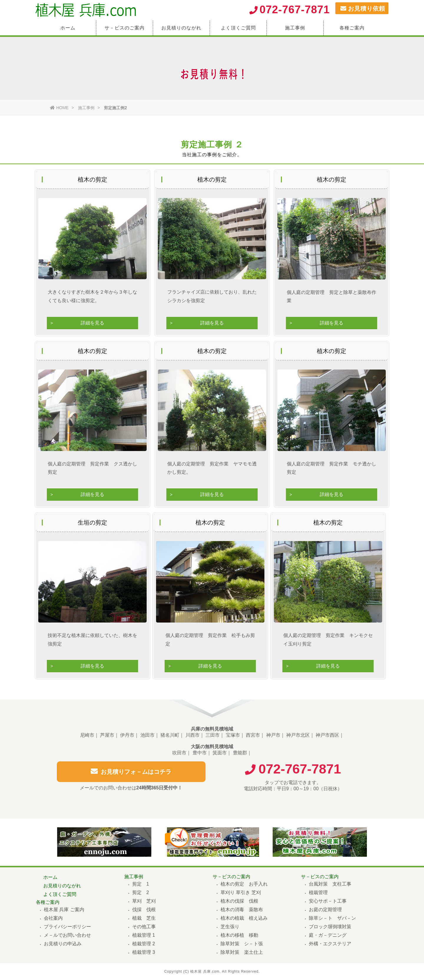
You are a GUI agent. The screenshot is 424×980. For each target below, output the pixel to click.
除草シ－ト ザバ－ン (332, 918)
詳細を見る (92, 323)
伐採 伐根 (144, 910)
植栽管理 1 (144, 935)
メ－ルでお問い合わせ (67, 935)
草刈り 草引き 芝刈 (241, 892)
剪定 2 (141, 892)
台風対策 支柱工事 (330, 884)
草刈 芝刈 (144, 901)
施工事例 (295, 28)
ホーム (68, 28)
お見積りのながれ (181, 28)
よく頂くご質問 (238, 28)
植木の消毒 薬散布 (242, 910)
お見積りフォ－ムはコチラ (131, 775)
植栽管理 (318, 892)
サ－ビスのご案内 (125, 28)
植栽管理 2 (144, 944)
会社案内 (53, 918)
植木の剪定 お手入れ (244, 884)
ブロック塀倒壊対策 (330, 927)
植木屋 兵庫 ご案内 (64, 910)
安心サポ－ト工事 (328, 901)
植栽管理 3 (144, 952)
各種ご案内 (352, 28)
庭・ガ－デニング (328, 935)
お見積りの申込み (63, 944)
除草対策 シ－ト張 (242, 944)
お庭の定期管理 (325, 910)
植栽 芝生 (144, 918)
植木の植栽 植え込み (244, 918)
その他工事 (144, 927)
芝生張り (230, 927)
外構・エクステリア (330, 944)
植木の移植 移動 (239, 935)
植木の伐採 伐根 (239, 901)
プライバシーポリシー (67, 927)
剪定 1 (141, 884)
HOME (59, 108)
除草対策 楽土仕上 (242, 952)
